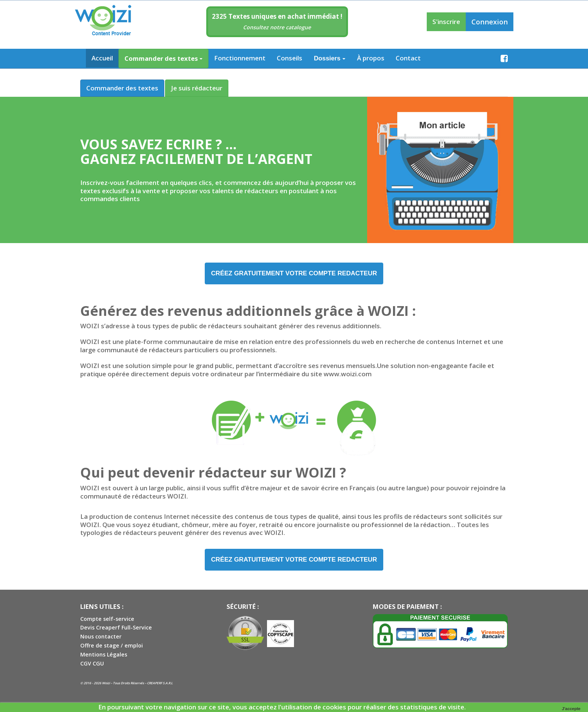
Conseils (289, 58)
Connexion (490, 22)
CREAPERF (154, 684)
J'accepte (571, 709)
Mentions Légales (104, 656)
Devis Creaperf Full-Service (116, 629)
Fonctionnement (240, 58)
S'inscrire (446, 22)
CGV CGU (92, 665)
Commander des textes (163, 58)
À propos (371, 58)
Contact (408, 58)
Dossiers (330, 58)
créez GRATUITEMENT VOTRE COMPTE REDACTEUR (294, 273)
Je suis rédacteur (197, 88)
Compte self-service (107, 620)
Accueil (102, 58)
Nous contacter (101, 638)
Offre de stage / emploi (112, 647)
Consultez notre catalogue (277, 27)
